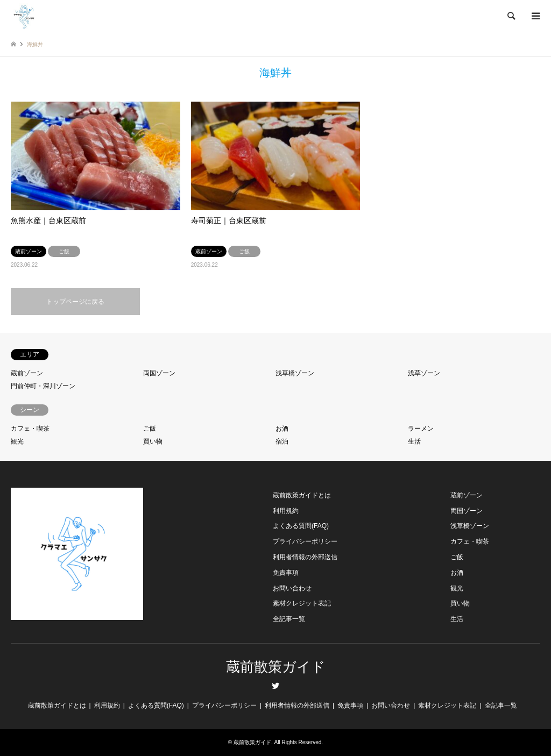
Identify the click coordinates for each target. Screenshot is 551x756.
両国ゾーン (159, 373)
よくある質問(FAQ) (301, 526)
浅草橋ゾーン (295, 373)
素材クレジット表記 (302, 603)
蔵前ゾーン (27, 373)
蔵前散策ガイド (276, 667)
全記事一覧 (289, 619)
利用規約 (286, 511)
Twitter (275, 686)
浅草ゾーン (424, 373)
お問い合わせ (292, 588)
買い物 (153, 441)
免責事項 (286, 573)
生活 (414, 441)
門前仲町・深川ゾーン (43, 386)
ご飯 (150, 429)
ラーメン (421, 429)
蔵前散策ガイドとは (302, 495)
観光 (17, 441)
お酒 (282, 429)
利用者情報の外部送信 (305, 557)
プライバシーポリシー (305, 541)
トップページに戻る (75, 302)
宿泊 (282, 441)
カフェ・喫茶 (30, 429)
